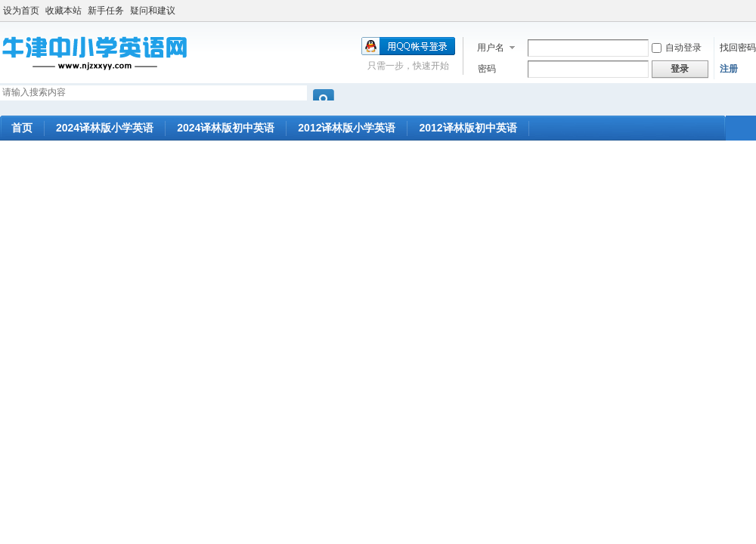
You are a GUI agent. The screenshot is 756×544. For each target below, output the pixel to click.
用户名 (491, 48)
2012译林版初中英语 (468, 128)
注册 (729, 69)
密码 (487, 69)
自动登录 (677, 48)
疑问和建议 (153, 11)
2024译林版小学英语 (105, 128)
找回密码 (738, 48)
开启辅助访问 (752, 11)
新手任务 (106, 11)
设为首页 (21, 11)
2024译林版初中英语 (226, 128)
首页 (22, 128)
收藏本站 (64, 11)
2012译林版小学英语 (347, 128)
